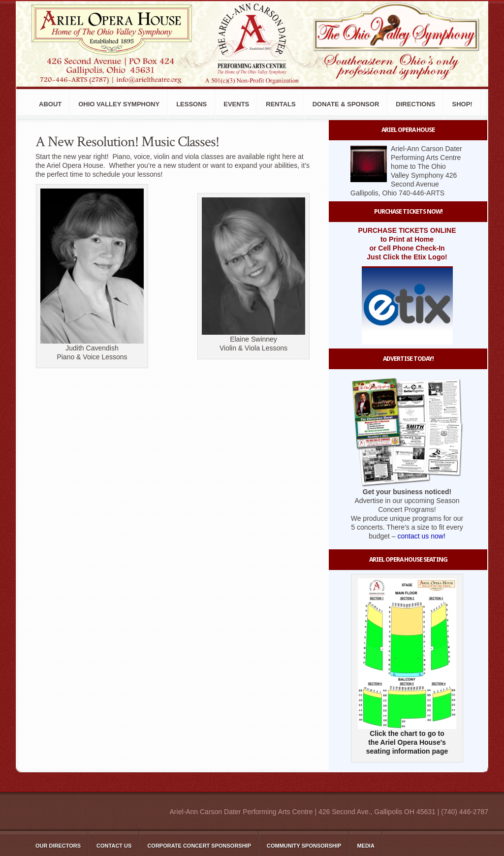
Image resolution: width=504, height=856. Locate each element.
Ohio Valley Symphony (119, 104)
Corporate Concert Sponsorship (199, 846)
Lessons (191, 104)
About (50, 104)
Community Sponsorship (304, 846)
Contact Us (114, 846)
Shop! (462, 104)
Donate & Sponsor (346, 104)
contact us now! (422, 536)
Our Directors (58, 846)
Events (236, 104)
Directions (415, 104)
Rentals (281, 104)
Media (365, 846)
